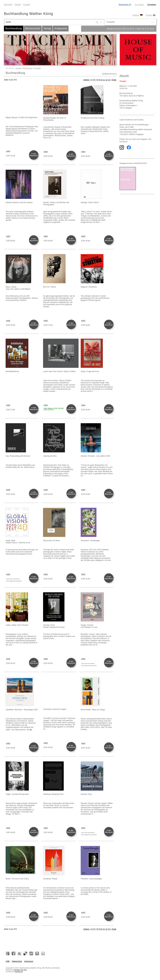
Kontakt (27, 5)
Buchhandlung (14, 28)
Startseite (8, 5)
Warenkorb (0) (125, 5)
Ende (114, 80)
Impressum (29, 961)
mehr (8, 151)
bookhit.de (19, 971)
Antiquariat (61, 28)
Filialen (18, 5)
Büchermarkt (33, 28)
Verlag (47, 28)
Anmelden (152, 5)
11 (104, 80)
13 (109, 80)
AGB (8, 961)
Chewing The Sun (20, 970)
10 (101, 80)
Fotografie (37, 68)
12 (106, 80)
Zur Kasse (139, 5)
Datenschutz (17, 961)
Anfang (86, 80)
